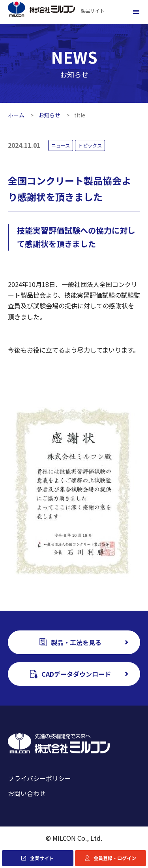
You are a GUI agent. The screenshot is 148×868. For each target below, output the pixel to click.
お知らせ (49, 115)
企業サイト (42, 858)
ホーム (16, 115)
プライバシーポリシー (39, 778)
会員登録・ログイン (115, 858)
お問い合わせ (27, 793)
